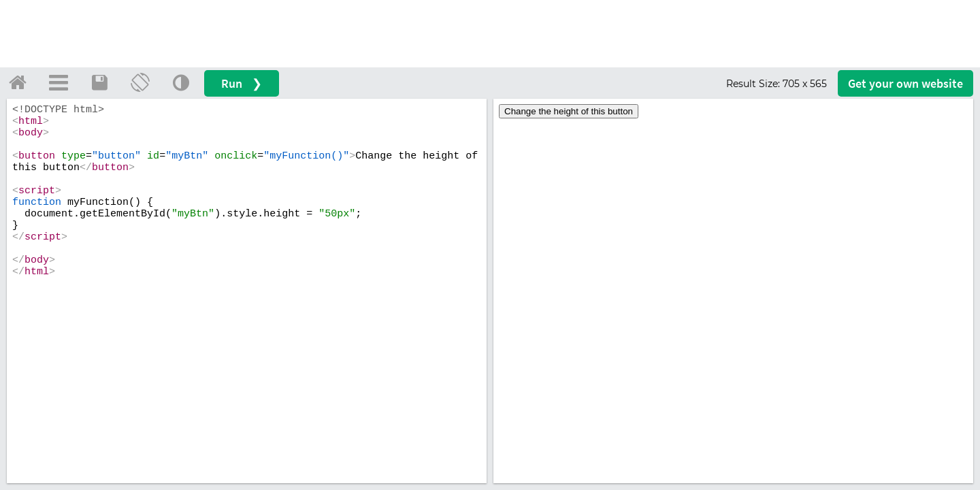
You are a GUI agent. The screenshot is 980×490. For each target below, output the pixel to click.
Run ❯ (242, 83)
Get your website (905, 83)
